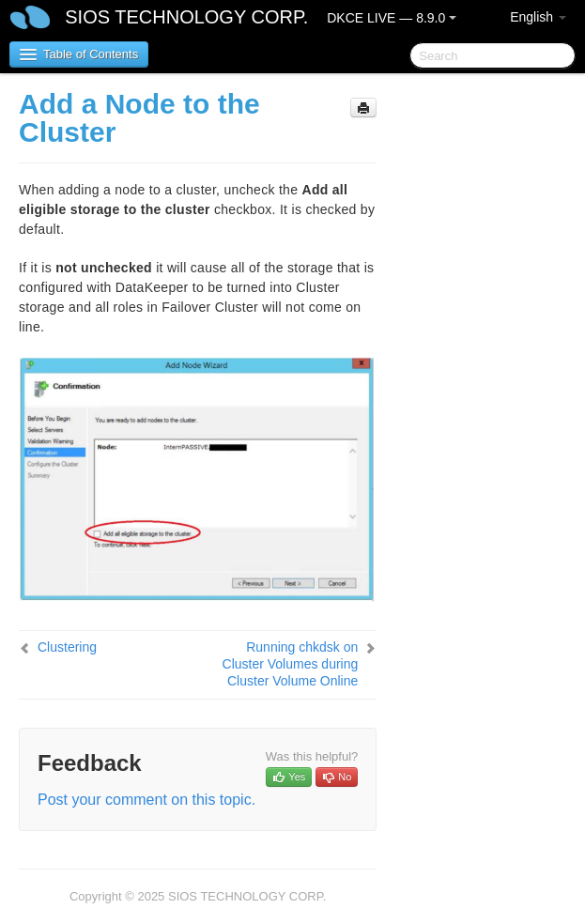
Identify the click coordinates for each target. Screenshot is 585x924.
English (538, 17)
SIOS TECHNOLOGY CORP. (186, 17)
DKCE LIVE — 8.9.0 (392, 18)
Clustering (67, 647)
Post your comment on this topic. (146, 800)
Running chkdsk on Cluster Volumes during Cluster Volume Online (291, 664)
